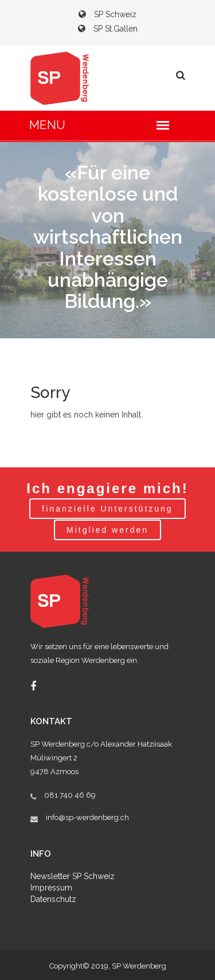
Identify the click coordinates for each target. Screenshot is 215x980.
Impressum (51, 888)
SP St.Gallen (108, 29)
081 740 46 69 (70, 795)
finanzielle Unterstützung (107, 509)
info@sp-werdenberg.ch (87, 817)
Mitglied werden (107, 530)
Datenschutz (53, 899)
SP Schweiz (107, 14)
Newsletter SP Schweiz (73, 876)
